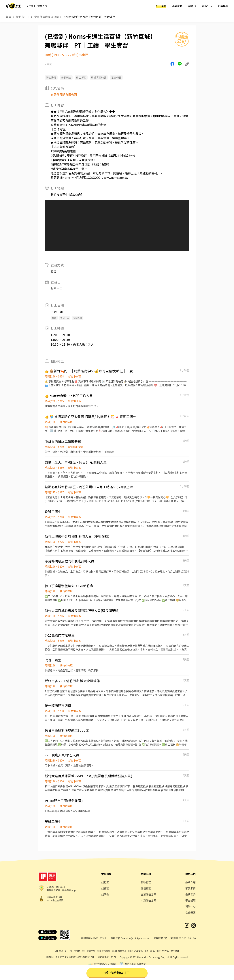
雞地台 (192, 6)
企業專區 (223, 6)
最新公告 (207, 6)
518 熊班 (59, 951)
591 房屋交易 (89, 951)
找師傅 (77, 951)
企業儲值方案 (148, 894)
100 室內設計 (104, 951)
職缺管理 (146, 882)
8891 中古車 (163, 951)
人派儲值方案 (148, 900)
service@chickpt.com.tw (136, 938)
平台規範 (190, 900)
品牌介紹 (190, 882)
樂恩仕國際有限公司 (47, 17)
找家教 (105, 894)
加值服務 (146, 888)
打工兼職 (161, 6)
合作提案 (190, 912)
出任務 (69, 951)
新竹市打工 (23, 17)
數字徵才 (175, 951)
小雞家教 (177, 6)
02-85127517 (99, 938)
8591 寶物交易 (119, 951)
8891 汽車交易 (136, 951)
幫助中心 (190, 906)
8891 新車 (150, 951)
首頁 (9, 17)
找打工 (105, 882)
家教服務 (190, 888)
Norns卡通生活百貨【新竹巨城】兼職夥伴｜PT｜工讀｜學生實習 (91, 17)
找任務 (105, 888)
